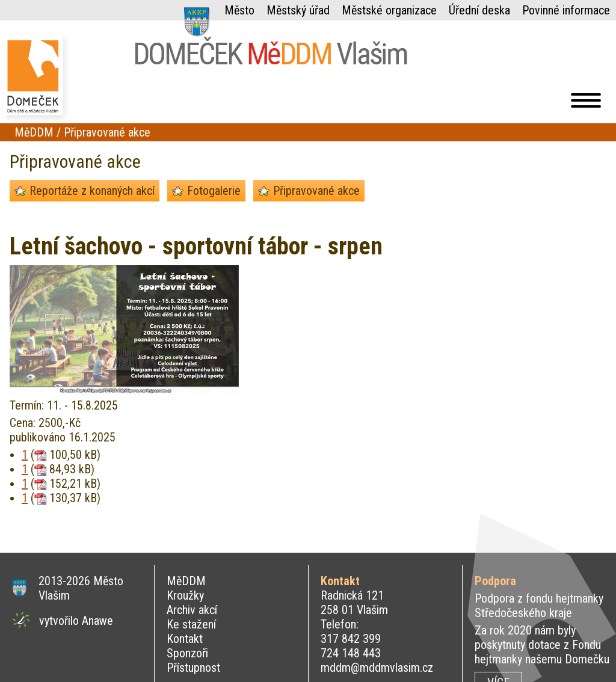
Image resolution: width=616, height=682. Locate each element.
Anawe (97, 621)
